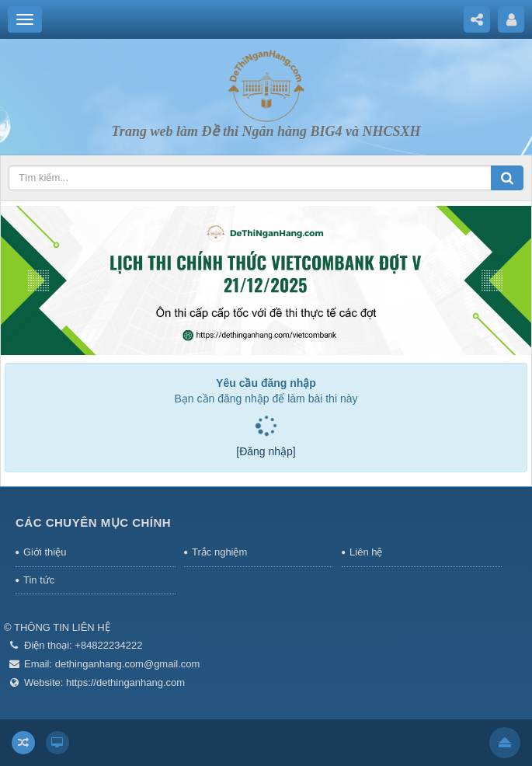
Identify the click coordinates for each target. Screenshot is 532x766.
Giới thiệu (45, 552)
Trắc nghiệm (219, 552)
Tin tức (39, 580)
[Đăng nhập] (266, 451)
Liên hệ (366, 552)
